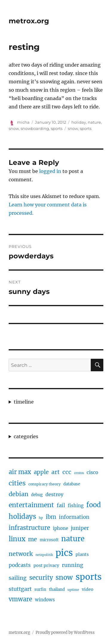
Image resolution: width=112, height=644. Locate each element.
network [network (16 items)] (21, 554)
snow (14, 128)
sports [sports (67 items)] (89, 577)
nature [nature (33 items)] (73, 539)
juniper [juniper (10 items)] (80, 528)
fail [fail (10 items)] (61, 505)
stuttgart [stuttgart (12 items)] (20, 589)
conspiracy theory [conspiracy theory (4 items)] (45, 484)
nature (94, 122)
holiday (79, 122)
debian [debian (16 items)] (19, 494)
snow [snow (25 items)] (64, 577)
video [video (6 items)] (88, 589)
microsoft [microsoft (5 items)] (49, 540)
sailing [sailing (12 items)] (18, 578)
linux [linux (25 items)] (17, 539)
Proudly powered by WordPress (65, 632)
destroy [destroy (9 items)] (54, 494)
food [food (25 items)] (94, 505)
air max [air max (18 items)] (20, 472)
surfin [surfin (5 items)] (40, 589)
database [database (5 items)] (72, 484)
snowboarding (35, 128)
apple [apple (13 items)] (41, 472)
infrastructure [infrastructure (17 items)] (29, 528)
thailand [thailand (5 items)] (57, 589)
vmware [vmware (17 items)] (20, 599)
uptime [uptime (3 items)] (73, 590)
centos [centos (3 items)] (79, 473)
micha (23, 122)
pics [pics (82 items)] (64, 553)
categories (26, 436)
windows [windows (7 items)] (45, 600)
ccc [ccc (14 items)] (67, 472)
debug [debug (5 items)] (37, 495)
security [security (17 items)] (41, 578)
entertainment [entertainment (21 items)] (31, 505)
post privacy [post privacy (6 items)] (46, 565)
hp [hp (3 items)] (41, 518)
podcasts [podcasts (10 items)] (20, 565)
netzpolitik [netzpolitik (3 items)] (44, 555)
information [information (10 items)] (74, 517)
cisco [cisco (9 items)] (92, 472)
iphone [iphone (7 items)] (60, 528)
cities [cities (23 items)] (17, 483)
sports (57, 128)
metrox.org (29, 21)
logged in (50, 171)
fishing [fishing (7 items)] (76, 506)
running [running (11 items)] (73, 565)
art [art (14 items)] (56, 472)
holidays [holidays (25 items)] (22, 516)
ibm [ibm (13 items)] (51, 517)
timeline (24, 402)
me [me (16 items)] (33, 539)
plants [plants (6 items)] (82, 554)
